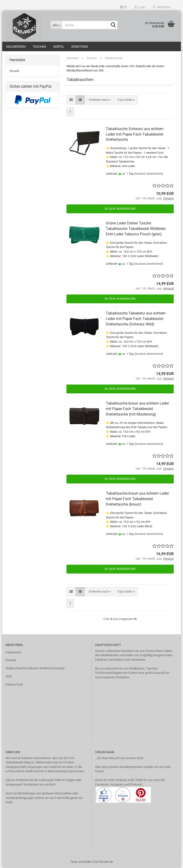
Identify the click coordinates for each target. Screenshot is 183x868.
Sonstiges (80, 47)
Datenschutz (14, 684)
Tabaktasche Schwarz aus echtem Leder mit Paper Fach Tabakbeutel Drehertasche (135, 134)
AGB (9, 676)
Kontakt (11, 660)
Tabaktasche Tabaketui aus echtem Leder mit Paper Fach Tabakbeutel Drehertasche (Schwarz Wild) (136, 319)
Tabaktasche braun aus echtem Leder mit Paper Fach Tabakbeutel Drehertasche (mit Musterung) (137, 409)
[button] (124, 7)
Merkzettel (161, 7)
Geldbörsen (16, 47)
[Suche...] (56, 25)
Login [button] (140, 7)
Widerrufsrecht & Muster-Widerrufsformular (35, 668)
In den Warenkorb (120, 209)
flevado (14, 71)
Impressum (13, 652)
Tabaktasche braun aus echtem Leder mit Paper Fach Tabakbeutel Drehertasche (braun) (137, 499)
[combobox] (100, 100)
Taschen (39, 47)
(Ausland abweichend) (149, 174)
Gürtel (59, 47)
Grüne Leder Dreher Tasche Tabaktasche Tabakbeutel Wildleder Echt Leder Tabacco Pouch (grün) (136, 229)
